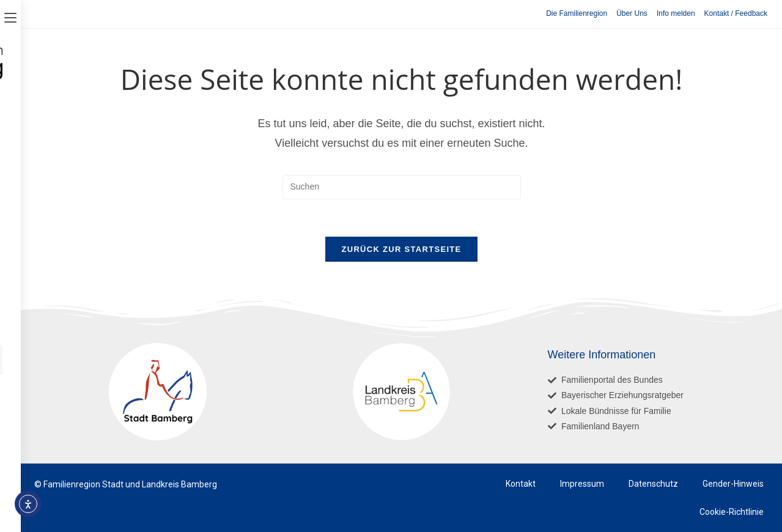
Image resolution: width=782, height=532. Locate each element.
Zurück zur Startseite (401, 249)
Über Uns (632, 13)
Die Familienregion (577, 13)
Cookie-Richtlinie (732, 512)
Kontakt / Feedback (736, 13)
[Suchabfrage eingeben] (402, 187)
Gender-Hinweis (733, 484)
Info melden (676, 13)
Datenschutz (653, 484)
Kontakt (521, 484)
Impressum (582, 484)
